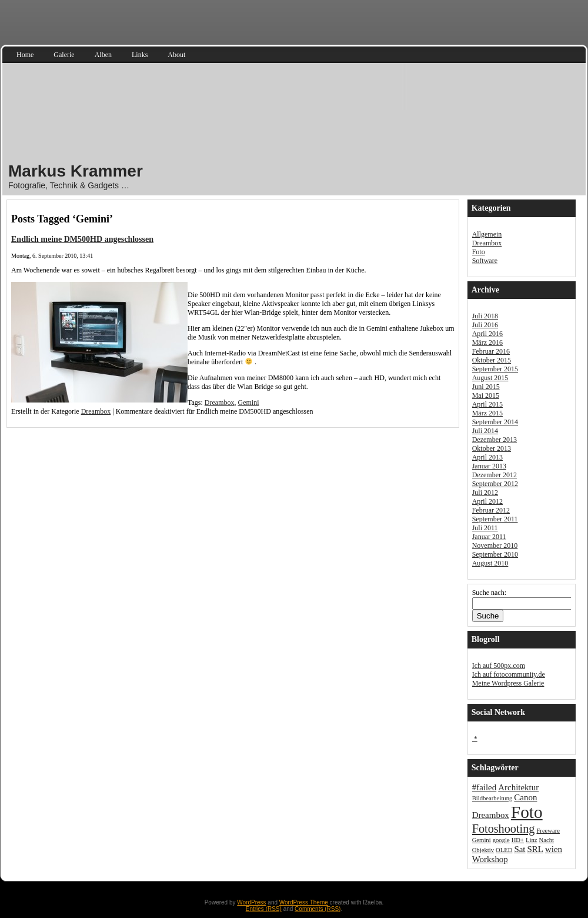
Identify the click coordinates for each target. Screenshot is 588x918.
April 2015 (487, 404)
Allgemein (487, 234)
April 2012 (487, 501)
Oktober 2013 (492, 448)
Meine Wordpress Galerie (508, 683)
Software (485, 261)
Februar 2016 (491, 351)
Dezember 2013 (495, 440)
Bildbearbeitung (492, 798)
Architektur (518, 787)
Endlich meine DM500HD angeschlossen (82, 239)
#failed (485, 787)
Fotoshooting (504, 829)
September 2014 (495, 422)
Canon (525, 797)
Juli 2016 (485, 325)
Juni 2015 (486, 387)
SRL (535, 849)
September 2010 (495, 554)
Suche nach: (489, 593)
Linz (532, 840)
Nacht (547, 840)
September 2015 (495, 369)
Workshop (490, 859)
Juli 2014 (485, 431)
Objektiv (483, 850)
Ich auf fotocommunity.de (509, 674)
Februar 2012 (491, 510)
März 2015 (487, 413)
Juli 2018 (485, 316)
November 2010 (495, 546)
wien (554, 849)
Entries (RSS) (264, 909)
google (501, 840)
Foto (479, 252)
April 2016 (487, 334)
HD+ (518, 840)
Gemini (248, 403)
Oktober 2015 (492, 360)
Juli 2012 (485, 493)
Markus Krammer (76, 171)
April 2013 (487, 457)
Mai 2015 (486, 395)
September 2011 (495, 519)
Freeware (548, 831)
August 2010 (490, 563)
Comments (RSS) (318, 909)
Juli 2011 (485, 528)
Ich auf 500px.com (499, 666)
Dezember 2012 (495, 475)
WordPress (251, 902)
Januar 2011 (489, 537)
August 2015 (490, 378)
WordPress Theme (304, 902)
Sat (519, 849)
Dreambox (220, 403)
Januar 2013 (489, 466)
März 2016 (487, 342)
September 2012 (495, 484)
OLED (504, 850)
